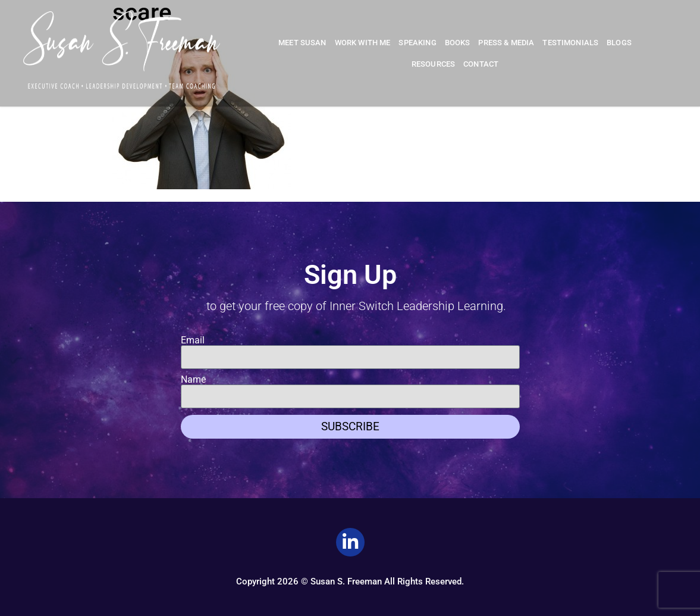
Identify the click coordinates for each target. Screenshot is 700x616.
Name (193, 380)
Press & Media (506, 43)
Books (458, 43)
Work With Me (363, 43)
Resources (433, 64)
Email (193, 340)
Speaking (417, 43)
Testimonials (570, 43)
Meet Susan (302, 43)
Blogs (619, 43)
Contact (481, 64)
